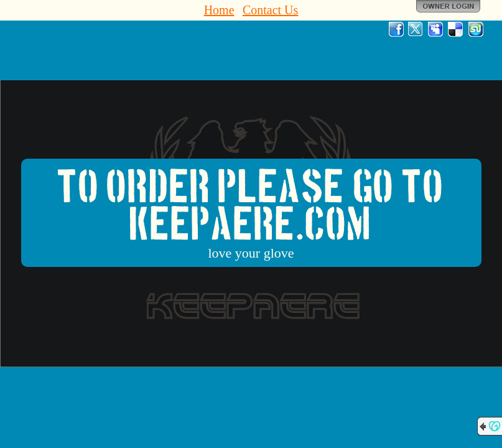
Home (219, 10)
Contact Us (270, 10)
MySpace (436, 29)
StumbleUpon (476, 29)
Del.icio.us (456, 29)
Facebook (396, 29)
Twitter (416, 29)
